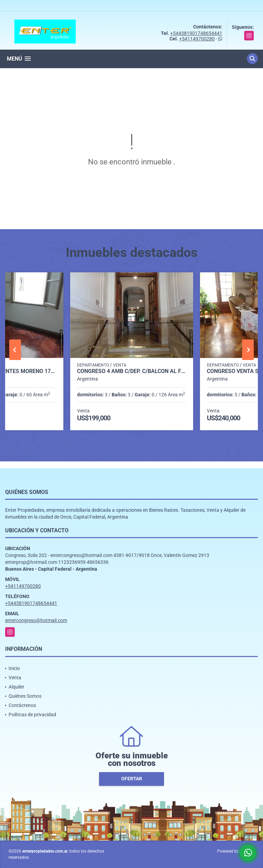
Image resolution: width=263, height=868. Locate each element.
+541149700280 (197, 39)
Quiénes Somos (25, 696)
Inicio (14, 668)
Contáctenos (22, 705)
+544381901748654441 (196, 33)
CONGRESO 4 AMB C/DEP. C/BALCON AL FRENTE (132, 371)
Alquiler (16, 687)
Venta (15, 678)
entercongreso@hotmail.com (36, 620)
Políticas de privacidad (32, 715)
